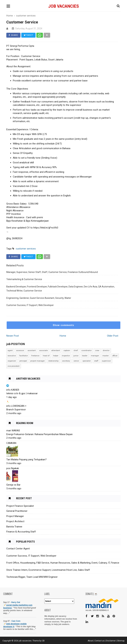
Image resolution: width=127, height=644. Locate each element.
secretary (66, 361)
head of (46, 356)
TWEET (28, 35)
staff (96, 361)
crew (97, 350)
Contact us (99, 641)
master (106, 356)
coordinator (86, 350)
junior (76, 356)
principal (23, 361)
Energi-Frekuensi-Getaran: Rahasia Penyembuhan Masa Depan (39, 434)
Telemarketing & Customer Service (24, 279)
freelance (35, 356)
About (90, 641)
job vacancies (63, 6)
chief (76, 350)
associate (44, 350)
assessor (20, 350)
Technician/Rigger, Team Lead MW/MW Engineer (32, 577)
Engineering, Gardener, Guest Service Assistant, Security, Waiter (39, 298)
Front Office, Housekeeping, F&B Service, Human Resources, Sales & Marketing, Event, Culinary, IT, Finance (63, 563)
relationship (53, 361)
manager (95, 356)
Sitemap (121, 641)
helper (56, 356)
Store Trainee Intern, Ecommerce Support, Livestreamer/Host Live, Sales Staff (48, 570)
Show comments (63, 325)
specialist (87, 361)
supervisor (106, 361)
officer (115, 356)
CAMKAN (11, 443)
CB (43, 641)
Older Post (113, 336)
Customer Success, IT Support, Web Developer (30, 305)
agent (10, 350)
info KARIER (13, 390)
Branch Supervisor (16, 410)
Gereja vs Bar (13, 485)
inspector (66, 356)
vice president (14, 366)
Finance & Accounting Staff (21, 532)
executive (12, 356)
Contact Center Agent (18, 549)
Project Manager (15, 516)
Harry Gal (16, 602)
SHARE (13, 35)
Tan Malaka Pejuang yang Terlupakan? (26, 460)
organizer (12, 361)
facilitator (24, 356)
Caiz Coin (16, 621)
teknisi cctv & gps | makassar (22, 393)
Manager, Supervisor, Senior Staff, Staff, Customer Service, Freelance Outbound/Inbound (52, 272)
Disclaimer (111, 641)
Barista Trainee (14, 527)
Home (63, 336)
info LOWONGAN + (16, 406)
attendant (56, 350)
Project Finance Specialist (20, 506)
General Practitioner (17, 511)
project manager (38, 361)
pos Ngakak (13, 468)
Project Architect (15, 521)
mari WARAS (13, 431)
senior (76, 361)
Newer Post (13, 336)
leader (85, 356)
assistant (32, 350)
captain (67, 350)
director (106, 350)
